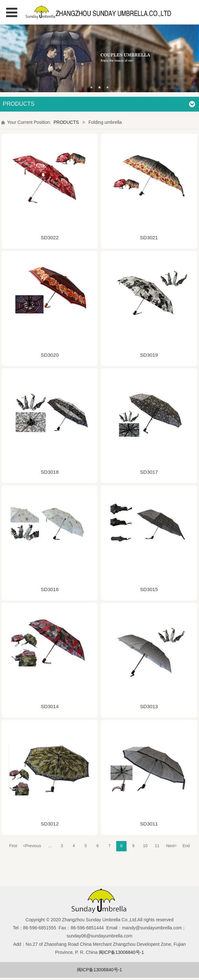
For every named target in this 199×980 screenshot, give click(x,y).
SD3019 (149, 355)
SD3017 (149, 472)
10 (145, 846)
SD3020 (50, 355)
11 (157, 846)
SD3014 (50, 706)
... (50, 846)
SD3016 (50, 589)
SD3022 (50, 238)
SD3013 (149, 706)
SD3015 (149, 589)
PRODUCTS (66, 122)
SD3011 (149, 824)
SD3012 (50, 824)
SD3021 (149, 238)
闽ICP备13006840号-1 (99, 970)
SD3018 (50, 472)
